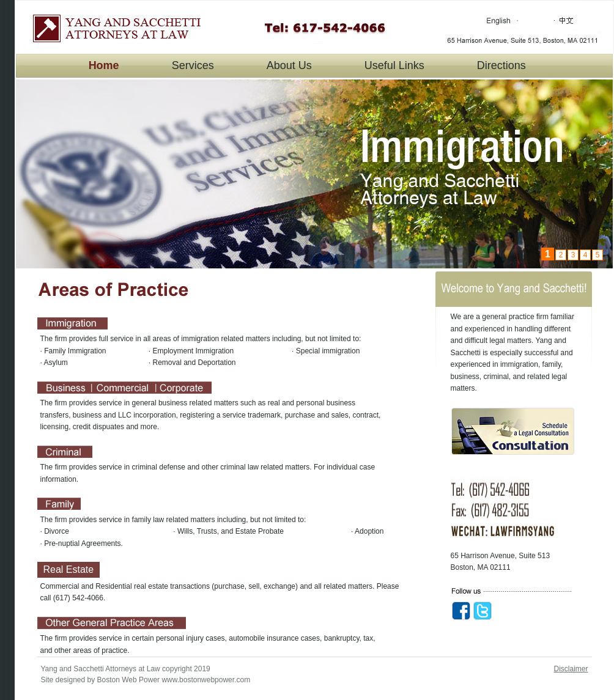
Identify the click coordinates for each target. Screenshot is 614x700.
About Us (289, 65)
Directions (501, 65)
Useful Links (394, 65)
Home (104, 65)
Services (193, 65)
